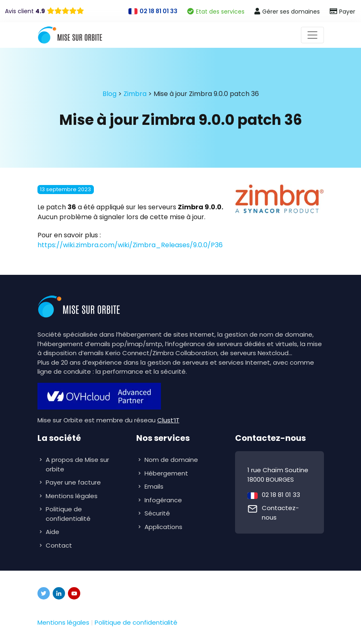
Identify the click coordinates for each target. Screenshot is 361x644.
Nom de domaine (171, 460)
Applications (164, 527)
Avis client (25, 11)
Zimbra (135, 94)
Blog (109, 94)
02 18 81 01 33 (281, 495)
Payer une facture (73, 482)
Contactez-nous (280, 513)
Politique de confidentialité (68, 514)
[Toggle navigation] (312, 35)
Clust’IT (168, 420)
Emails (155, 486)
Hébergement (167, 473)
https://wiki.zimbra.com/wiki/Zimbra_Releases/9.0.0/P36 (130, 245)
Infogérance (164, 500)
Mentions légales (72, 496)
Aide (52, 532)
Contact (59, 545)
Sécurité (158, 513)
